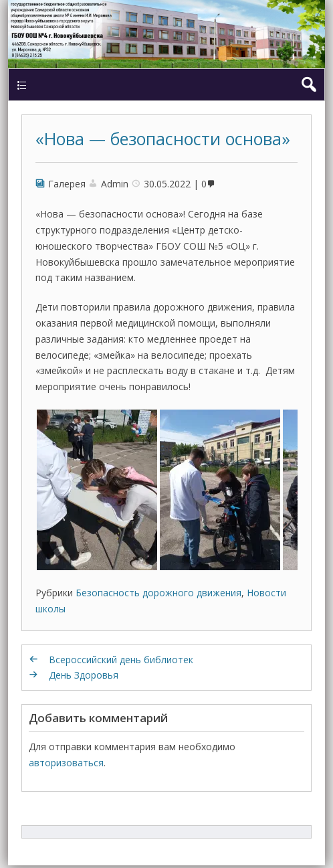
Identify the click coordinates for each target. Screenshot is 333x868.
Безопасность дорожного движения (158, 593)
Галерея (67, 184)
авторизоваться (66, 763)
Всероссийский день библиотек (121, 660)
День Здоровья (84, 675)
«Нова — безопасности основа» (163, 139)
